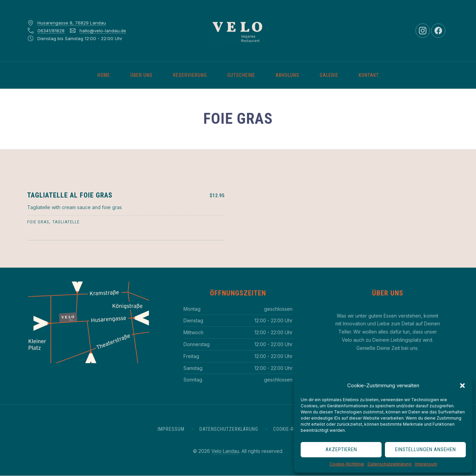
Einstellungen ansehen (426, 449)
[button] (462, 386)
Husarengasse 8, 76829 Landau (72, 23)
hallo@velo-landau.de (103, 31)
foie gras (38, 222)
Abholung (287, 75)
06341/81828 (51, 31)
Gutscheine (241, 75)
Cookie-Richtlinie (347, 464)
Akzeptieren (341, 449)
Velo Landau (225, 451)
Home (104, 75)
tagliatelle (66, 222)
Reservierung (190, 75)
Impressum (426, 464)
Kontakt (369, 75)
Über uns (142, 75)
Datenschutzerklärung (390, 464)
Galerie (329, 75)
